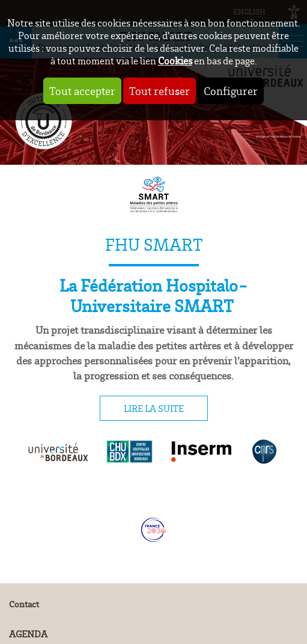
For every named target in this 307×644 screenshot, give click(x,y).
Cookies (175, 60)
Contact (24, 604)
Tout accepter (82, 91)
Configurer (231, 91)
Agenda (28, 634)
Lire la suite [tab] (154, 408)
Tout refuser (160, 91)
